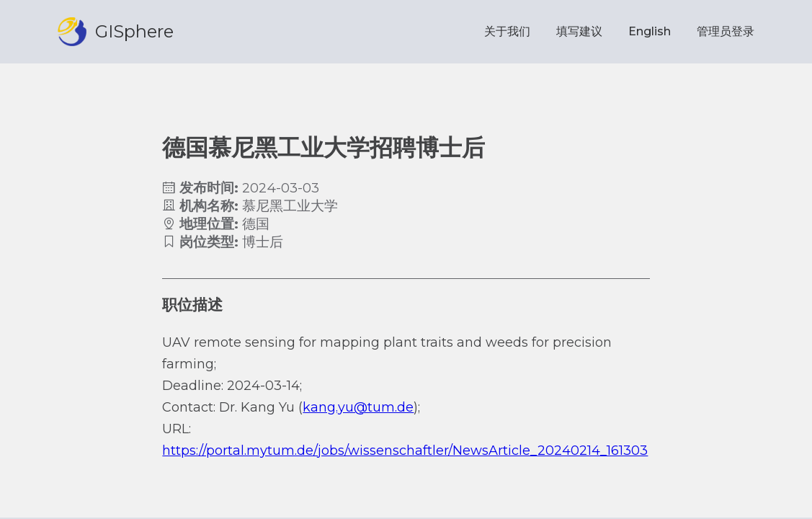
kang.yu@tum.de (358, 407)
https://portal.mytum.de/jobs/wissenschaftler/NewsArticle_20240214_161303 (405, 451)
